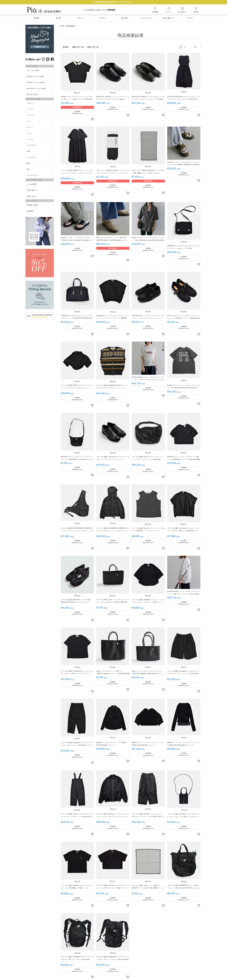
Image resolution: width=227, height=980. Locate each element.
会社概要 (30, 211)
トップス (30, 109)
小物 (28, 151)
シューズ (30, 139)
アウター (30, 103)
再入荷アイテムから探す (36, 82)
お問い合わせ (32, 196)
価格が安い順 (78, 47)
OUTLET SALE (32, 94)
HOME (62, 26)
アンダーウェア (32, 175)
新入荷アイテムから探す (36, 76)
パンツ (29, 121)
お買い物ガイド (32, 190)
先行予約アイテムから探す (36, 88)
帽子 (28, 163)
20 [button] (195, 47)
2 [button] (185, 47)
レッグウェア (32, 157)
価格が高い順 (93, 47)
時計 (28, 169)
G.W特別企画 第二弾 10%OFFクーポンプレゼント (113, 2)
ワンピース (31, 115)
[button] (200, 47)
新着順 (66, 47)
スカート (30, 127)
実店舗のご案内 (32, 205)
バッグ (29, 133)
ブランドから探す (33, 70)
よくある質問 (32, 184)
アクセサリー (32, 145)
